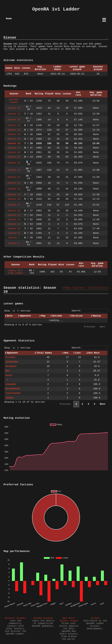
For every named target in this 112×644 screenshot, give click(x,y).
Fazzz (9, 375)
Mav (8, 371)
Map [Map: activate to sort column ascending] (43, 316)
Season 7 (14, 238)
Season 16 (14, 211)
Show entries (17, 311)
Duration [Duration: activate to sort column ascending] (77, 316)
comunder (11, 384)
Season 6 (14, 243)
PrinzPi (10, 357)
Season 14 (14, 220)
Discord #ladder (15, 618)
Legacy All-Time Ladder (16, 272)
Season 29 (14, 139)
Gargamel (11, 366)
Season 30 (14, 134)
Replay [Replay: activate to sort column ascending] (97, 316)
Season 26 (14, 152)
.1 (7, 380)
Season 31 (14, 130)
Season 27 (14, 148)
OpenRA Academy (43, 618)
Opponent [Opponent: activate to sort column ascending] (26, 316)
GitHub (95, 618)
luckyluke (12, 362)
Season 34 (14, 114)
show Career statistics (85, 288)
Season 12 (14, 224)
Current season (14, 101)
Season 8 (14, 233)
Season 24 (14, 163)
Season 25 (14, 157)
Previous (90, 327)
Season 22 (14, 177)
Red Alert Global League (69, 619)
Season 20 (14, 189)
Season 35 (14, 108)
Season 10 (14, 229)
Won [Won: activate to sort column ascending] (66, 353)
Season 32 (14, 125)
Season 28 (14, 143)
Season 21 (14, 183)
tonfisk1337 (13, 393)
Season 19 (14, 195)
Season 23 (14, 170)
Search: (90, 311)
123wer (10, 398)
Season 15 (14, 215)
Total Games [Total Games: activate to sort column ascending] (44, 353)
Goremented (13, 389)
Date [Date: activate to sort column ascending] (10, 316)
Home (9, 19)
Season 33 (14, 120)
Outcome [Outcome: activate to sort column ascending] (57, 316)
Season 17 (14, 205)
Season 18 (14, 199)
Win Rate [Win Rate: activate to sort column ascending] (94, 353)
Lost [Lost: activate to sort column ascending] (78, 353)
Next (103, 327)
